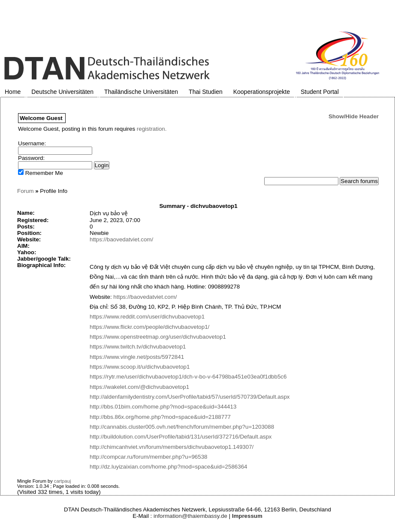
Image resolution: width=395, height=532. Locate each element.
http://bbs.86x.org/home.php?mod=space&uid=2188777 (160, 417)
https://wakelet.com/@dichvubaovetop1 (139, 387)
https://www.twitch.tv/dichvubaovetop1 (138, 347)
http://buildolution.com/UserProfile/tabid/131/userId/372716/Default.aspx (181, 437)
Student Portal (320, 92)
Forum (26, 191)
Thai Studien (206, 92)
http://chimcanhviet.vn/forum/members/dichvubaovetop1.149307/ (172, 447)
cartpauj (63, 481)
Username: (32, 143)
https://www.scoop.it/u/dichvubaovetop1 (140, 367)
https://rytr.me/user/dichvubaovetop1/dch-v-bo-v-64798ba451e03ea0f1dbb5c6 (188, 377)
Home (13, 92)
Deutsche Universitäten (62, 92)
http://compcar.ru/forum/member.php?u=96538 (149, 457)
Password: (31, 158)
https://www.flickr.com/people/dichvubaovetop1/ (149, 327)
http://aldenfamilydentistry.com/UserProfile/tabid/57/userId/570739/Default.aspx (190, 397)
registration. (152, 129)
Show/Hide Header (354, 116)
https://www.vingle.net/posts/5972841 (137, 357)
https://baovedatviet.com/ (121, 239)
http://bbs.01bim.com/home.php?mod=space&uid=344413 (163, 407)
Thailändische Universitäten (141, 92)
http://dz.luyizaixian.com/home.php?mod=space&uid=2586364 (169, 467)
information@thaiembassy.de (190, 516)
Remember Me (41, 173)
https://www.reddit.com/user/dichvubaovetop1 (147, 317)
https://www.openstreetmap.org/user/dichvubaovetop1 (158, 337)
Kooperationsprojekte (262, 92)
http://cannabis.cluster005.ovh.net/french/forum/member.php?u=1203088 (182, 427)
